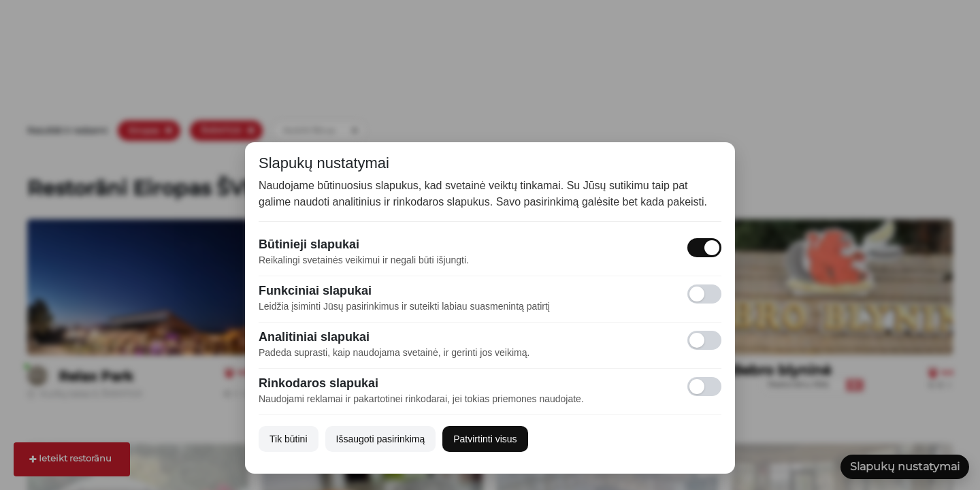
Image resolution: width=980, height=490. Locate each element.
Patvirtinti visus (485, 439)
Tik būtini (289, 439)
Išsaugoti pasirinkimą (381, 439)
